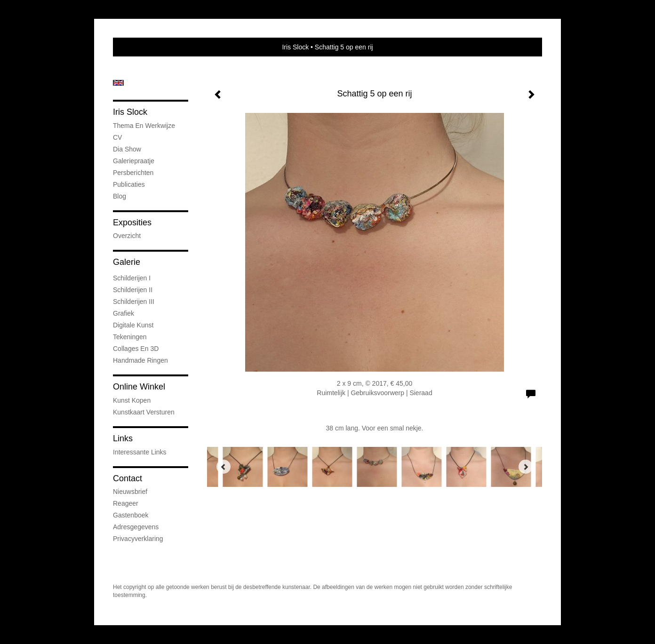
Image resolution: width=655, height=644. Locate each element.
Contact (128, 478)
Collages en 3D (136, 349)
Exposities (132, 223)
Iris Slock (295, 47)
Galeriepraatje (134, 161)
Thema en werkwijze (144, 126)
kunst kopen (132, 400)
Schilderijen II (133, 290)
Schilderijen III (134, 302)
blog (120, 196)
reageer (126, 503)
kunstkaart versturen (144, 412)
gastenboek (131, 515)
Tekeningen (130, 337)
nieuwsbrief (130, 492)
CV (117, 137)
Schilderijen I (132, 278)
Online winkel (139, 387)
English (118, 83)
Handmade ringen (140, 360)
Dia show (127, 149)
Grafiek (124, 313)
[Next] (526, 467)
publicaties (129, 184)
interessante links (140, 452)
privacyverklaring (138, 539)
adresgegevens (136, 527)
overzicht (127, 236)
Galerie (127, 262)
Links (123, 438)
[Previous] (224, 467)
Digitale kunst (133, 325)
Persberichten (133, 173)
